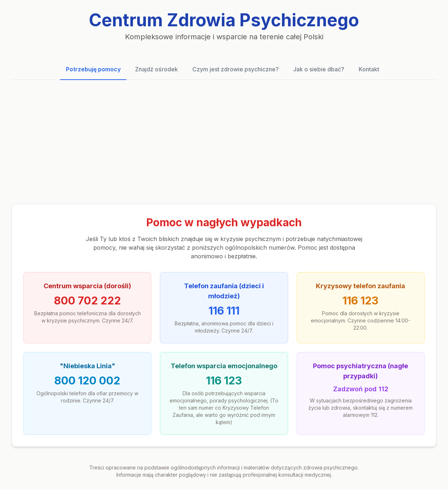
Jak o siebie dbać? (319, 69)
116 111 (224, 311)
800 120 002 (87, 380)
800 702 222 (88, 300)
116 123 (360, 300)
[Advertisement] (224, 142)
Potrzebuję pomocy (93, 69)
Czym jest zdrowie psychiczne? (236, 69)
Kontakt (369, 69)
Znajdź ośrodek (156, 69)
